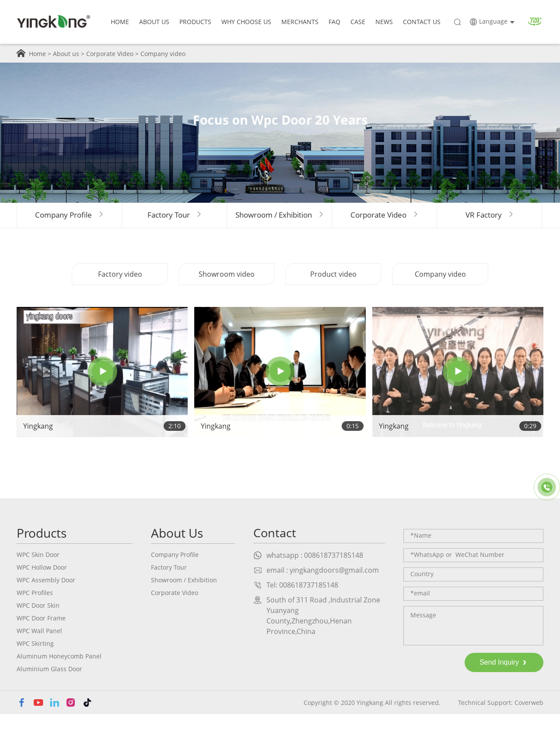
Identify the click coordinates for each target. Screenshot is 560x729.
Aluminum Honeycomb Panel (59, 671)
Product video (333, 289)
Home (120, 22)
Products (195, 22)
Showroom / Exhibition (184, 594)
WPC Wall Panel (39, 645)
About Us (154, 22)
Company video (163, 54)
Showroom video (227, 289)
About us (66, 54)
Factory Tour (169, 582)
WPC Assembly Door (46, 594)
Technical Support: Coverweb (501, 717)
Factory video (120, 289)
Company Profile (175, 569)
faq (334, 22)
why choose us (246, 22)
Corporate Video (110, 54)
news (384, 22)
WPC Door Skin (38, 620)
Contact (275, 547)
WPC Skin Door (38, 569)
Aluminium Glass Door (49, 683)
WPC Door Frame (41, 632)
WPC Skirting (35, 658)
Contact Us (422, 22)
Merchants (300, 22)
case (358, 22)
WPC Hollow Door (42, 582)
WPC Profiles (35, 607)
